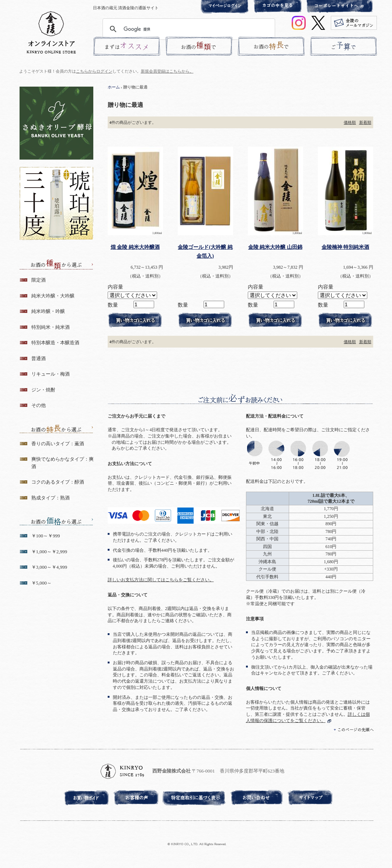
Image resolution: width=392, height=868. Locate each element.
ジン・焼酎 (43, 390)
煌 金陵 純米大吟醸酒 (135, 247)
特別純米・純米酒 (51, 327)
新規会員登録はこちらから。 (167, 71)
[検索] (188, 29)
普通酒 (39, 358)
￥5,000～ (41, 583)
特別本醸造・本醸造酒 (55, 343)
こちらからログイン (94, 71)
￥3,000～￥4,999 (49, 567)
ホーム (114, 87)
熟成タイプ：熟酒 (51, 498)
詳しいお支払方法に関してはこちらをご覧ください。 (161, 580)
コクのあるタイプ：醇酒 (58, 482)
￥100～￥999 (46, 536)
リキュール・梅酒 (51, 374)
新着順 (365, 122)
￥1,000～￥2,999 (49, 552)
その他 (39, 405)
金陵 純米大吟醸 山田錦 (275, 247)
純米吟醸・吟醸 (48, 311)
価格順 (350, 122)
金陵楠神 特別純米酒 (346, 247)
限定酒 (39, 280)
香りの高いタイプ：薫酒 (58, 444)
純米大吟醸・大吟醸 (53, 296)
